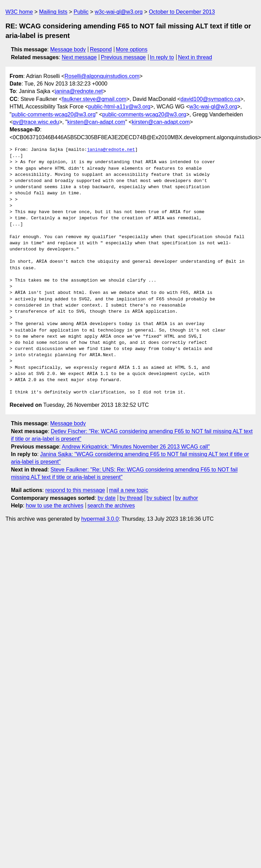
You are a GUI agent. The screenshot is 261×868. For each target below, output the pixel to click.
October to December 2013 (182, 12)
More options (132, 49)
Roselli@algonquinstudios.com (102, 76)
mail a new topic (129, 490)
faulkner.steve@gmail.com (94, 99)
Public (81, 12)
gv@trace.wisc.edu (36, 122)
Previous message (123, 57)
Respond (101, 49)
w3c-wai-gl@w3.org (119, 12)
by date (106, 498)
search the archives (111, 506)
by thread (131, 498)
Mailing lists (53, 12)
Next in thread (195, 57)
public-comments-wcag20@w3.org (54, 114)
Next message (79, 57)
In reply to (162, 57)
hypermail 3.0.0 (100, 519)
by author (187, 498)
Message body (68, 49)
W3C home (19, 12)
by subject (159, 498)
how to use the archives (55, 506)
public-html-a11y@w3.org (119, 107)
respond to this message (75, 490)
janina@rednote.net (79, 91)
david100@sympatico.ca (211, 99)
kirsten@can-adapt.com (96, 122)
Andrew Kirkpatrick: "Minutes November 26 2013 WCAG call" (136, 447)
